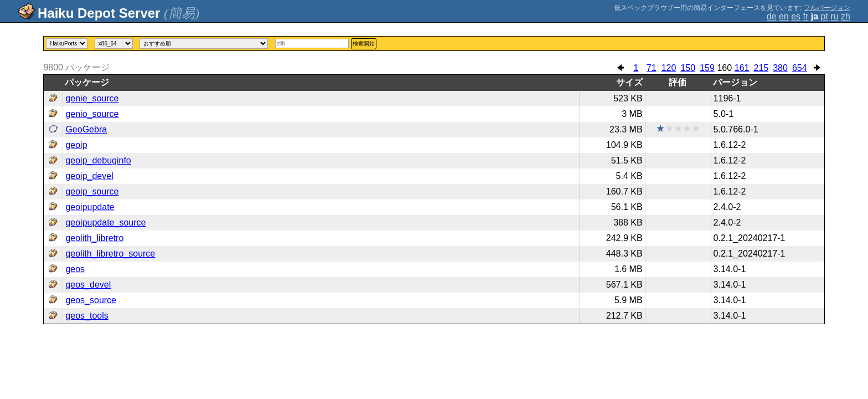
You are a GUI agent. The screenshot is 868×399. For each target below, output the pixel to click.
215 (761, 68)
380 (780, 68)
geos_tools (87, 316)
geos (75, 269)
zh (846, 16)
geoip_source (92, 191)
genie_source (92, 98)
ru (834, 16)
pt (825, 16)
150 (688, 68)
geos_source (91, 300)
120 (669, 68)
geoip (76, 145)
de (772, 16)
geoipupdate (90, 207)
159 (707, 68)
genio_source (92, 114)
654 (800, 68)
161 (742, 68)
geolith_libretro (94, 238)
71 (652, 68)
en (784, 16)
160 (724, 68)
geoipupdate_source (105, 222)
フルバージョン (827, 8)
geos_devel (88, 285)
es (796, 16)
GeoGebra (86, 129)
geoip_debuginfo (98, 160)
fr (806, 16)
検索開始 (364, 44)
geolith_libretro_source (110, 254)
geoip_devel (89, 176)
